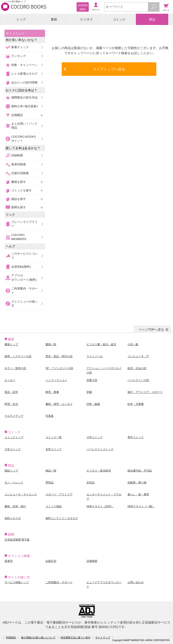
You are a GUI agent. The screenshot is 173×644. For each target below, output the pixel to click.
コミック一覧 (54, 437)
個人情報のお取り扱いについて (38, 637)
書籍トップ (11, 344)
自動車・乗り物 (137, 482)
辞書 (89, 392)
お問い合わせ (136, 582)
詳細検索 (17, 155)
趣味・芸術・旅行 (15, 506)
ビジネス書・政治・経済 (101, 344)
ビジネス (86, 19)
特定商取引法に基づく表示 (75, 637)
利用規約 (11, 637)
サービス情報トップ (17, 582)
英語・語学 (11, 392)
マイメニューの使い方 (24, 304)
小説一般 (133, 344)
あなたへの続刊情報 (24, 82)
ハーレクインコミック (100, 449)
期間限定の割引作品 (24, 98)
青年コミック (136, 437)
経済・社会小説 (137, 368)
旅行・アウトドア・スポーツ (145, 392)
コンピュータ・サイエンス (21, 494)
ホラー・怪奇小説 (15, 368)
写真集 (50, 416)
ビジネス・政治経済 (99, 471)
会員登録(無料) (21, 267)
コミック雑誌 (54, 506)
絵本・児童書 (136, 404)
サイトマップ (103, 637)
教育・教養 (52, 392)
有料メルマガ (13, 518)
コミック (119, 19)
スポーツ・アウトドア (59, 494)
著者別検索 (19, 164)
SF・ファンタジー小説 (59, 368)
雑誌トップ (11, 471)
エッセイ (10, 380)
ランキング (19, 56)
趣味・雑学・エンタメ (59, 404)
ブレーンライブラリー (24, 224)
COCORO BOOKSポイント (24, 139)
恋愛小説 (92, 380)
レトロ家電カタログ (24, 74)
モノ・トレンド (14, 482)
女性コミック (54, 449)
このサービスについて (24, 256)
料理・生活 (11, 404)
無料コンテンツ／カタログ (62, 518)
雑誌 (152, 19)
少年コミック (95, 437)
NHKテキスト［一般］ (141, 506)
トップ (21, 19)
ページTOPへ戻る (151, 330)
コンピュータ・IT (138, 356)
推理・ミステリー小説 (18, 356)
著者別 (9, 561)
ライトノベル (95, 356)
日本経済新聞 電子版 (17, 540)
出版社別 (51, 561)
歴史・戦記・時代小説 (59, 356)
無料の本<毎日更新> (25, 106)
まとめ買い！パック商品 (24, 126)
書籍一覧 (51, 344)
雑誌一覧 (51, 471)
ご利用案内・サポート (24, 291)
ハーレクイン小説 (138, 380)
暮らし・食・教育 (138, 494)
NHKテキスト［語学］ (100, 506)
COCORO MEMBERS (19, 237)
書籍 (54, 19)
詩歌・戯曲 (93, 404)
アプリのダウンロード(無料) (24, 277)
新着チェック (20, 47)
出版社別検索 (20, 173)
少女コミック (13, 449)
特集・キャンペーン (24, 65)
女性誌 (91, 482)
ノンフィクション (56, 380)
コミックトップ (14, 437)
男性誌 (50, 482)
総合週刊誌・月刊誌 (140, 471)
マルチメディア (14, 416)
